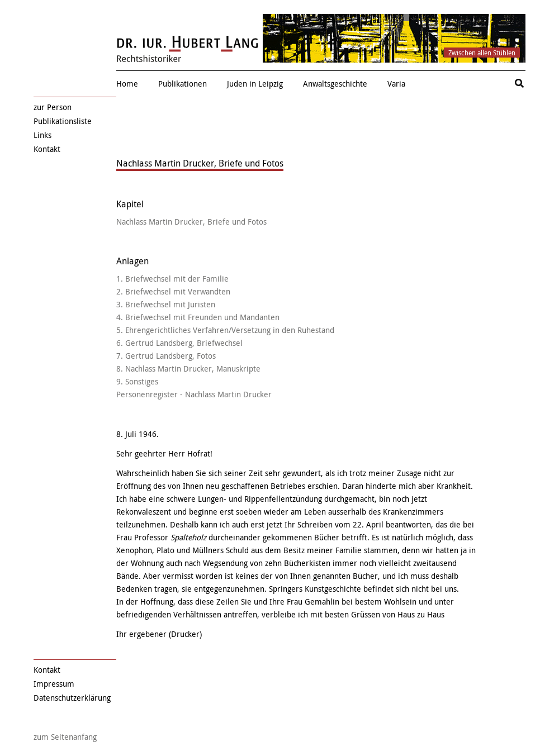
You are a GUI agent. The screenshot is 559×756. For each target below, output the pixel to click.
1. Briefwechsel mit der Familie (172, 279)
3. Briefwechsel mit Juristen (166, 304)
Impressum (54, 684)
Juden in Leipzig (255, 84)
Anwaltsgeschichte (335, 84)
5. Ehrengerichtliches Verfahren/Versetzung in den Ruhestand (225, 330)
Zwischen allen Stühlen (482, 53)
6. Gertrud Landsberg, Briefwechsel (179, 343)
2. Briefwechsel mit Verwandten (173, 291)
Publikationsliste (63, 121)
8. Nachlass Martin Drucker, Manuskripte (188, 369)
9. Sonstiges (137, 381)
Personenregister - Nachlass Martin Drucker (194, 394)
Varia (396, 84)
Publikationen (183, 84)
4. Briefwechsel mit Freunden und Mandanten (198, 317)
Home (127, 84)
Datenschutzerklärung (72, 698)
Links (42, 135)
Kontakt (47, 149)
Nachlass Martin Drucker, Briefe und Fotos (191, 222)
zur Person (53, 107)
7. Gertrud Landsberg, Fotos (166, 356)
